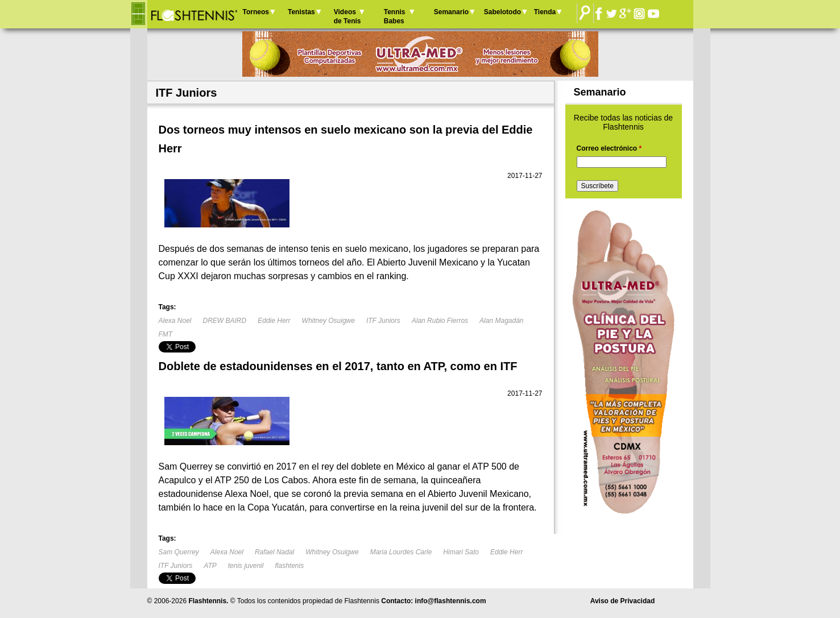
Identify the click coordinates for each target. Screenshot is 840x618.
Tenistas (301, 12)
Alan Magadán (501, 321)
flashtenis (289, 566)
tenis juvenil (246, 566)
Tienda (545, 12)
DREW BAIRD (225, 321)
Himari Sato (461, 552)
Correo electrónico (609, 148)
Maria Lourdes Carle (401, 552)
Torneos (256, 12)
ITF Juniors (383, 321)
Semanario (451, 12)
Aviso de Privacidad (623, 601)
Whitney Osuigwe (328, 321)
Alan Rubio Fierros (440, 321)
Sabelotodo (502, 12)
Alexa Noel (175, 321)
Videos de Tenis (347, 16)
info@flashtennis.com (451, 601)
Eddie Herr (274, 321)
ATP (210, 566)
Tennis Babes (395, 16)
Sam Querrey (179, 552)
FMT (166, 334)
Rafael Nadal (274, 552)
